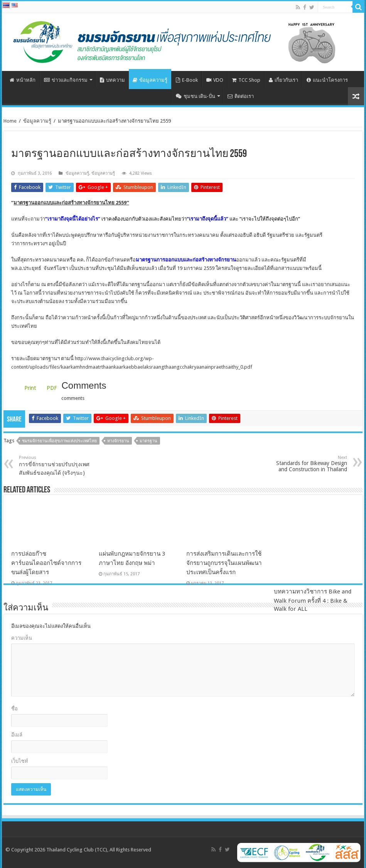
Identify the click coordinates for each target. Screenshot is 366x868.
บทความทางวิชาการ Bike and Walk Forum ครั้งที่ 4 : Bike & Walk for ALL (313, 562)
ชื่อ (14, 709)
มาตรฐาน (148, 441)
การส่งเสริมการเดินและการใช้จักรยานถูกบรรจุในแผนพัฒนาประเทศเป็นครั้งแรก (224, 563)
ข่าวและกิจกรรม (66, 80)
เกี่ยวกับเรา (283, 80)
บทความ (112, 80)
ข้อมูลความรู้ (150, 80)
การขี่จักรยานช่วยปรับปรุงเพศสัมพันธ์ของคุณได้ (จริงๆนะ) (58, 465)
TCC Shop (246, 80)
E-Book (187, 80)
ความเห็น (22, 638)
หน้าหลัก (23, 80)
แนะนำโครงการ (327, 80)
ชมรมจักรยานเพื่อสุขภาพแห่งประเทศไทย (59, 441)
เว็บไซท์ (20, 761)
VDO (215, 80)
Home (10, 121)
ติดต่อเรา (241, 96)
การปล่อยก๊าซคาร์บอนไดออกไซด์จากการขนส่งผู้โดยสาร (46, 563)
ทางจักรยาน (118, 441)
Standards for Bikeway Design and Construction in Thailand (308, 464)
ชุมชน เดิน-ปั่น (196, 96)
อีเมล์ (17, 735)
